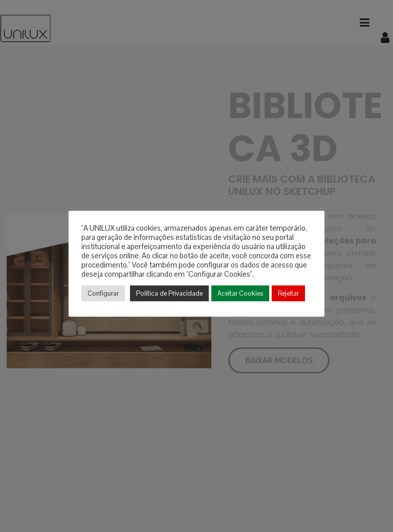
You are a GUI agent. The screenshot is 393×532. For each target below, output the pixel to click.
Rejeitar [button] (288, 293)
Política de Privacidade (169, 293)
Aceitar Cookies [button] (240, 293)
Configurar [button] (103, 293)
